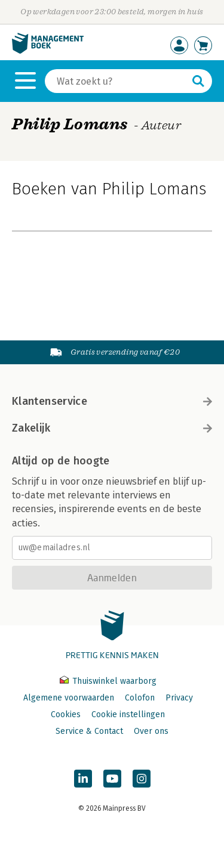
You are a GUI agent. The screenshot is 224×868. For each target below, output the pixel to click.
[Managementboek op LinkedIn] (83, 779)
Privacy (179, 698)
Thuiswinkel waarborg (108, 681)
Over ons (151, 731)
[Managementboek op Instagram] (142, 779)
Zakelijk (112, 428)
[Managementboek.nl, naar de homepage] (48, 51)
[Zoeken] (116, 81)
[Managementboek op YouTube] (112, 779)
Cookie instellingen (128, 714)
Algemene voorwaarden (69, 698)
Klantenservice (112, 401)
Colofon (140, 698)
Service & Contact (89, 731)
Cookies (66, 714)
